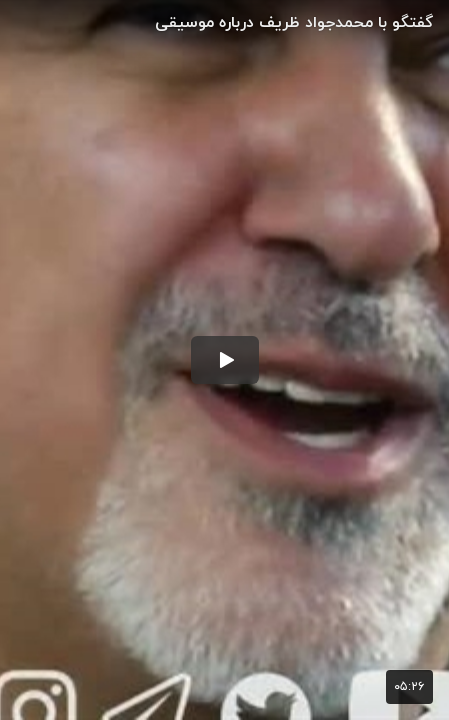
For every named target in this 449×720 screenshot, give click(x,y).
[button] (225, 360)
